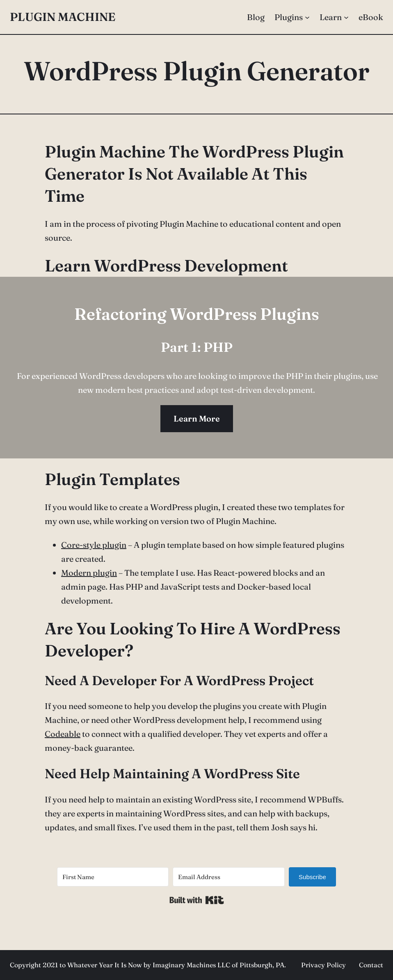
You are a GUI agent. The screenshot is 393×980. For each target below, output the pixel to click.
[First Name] (113, 877)
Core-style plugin (94, 545)
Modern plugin (89, 573)
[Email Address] (228, 877)
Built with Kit (197, 900)
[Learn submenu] (346, 17)
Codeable (63, 734)
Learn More (197, 418)
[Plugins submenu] (307, 17)
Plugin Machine (63, 17)
